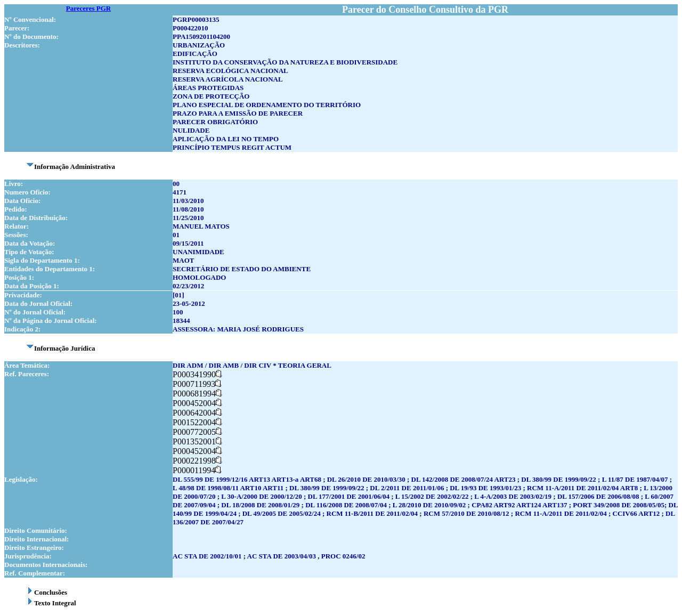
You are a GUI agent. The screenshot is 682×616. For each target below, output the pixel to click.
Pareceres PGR (88, 8)
